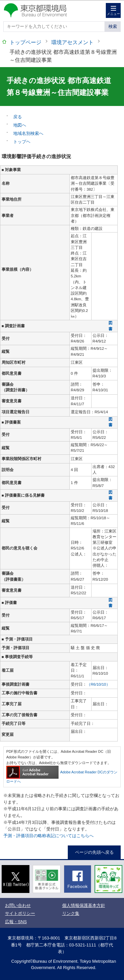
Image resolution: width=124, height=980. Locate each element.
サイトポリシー (20, 913)
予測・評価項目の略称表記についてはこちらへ (48, 836)
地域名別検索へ (28, 133)
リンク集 (71, 913)
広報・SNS (16, 922)
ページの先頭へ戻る (94, 852)
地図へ (20, 125)
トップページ (25, 42)
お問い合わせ (18, 905)
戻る (18, 117)
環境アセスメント (72, 42)
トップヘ (22, 142)
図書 (110, 326)
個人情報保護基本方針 (84, 905)
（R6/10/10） (98, 684)
